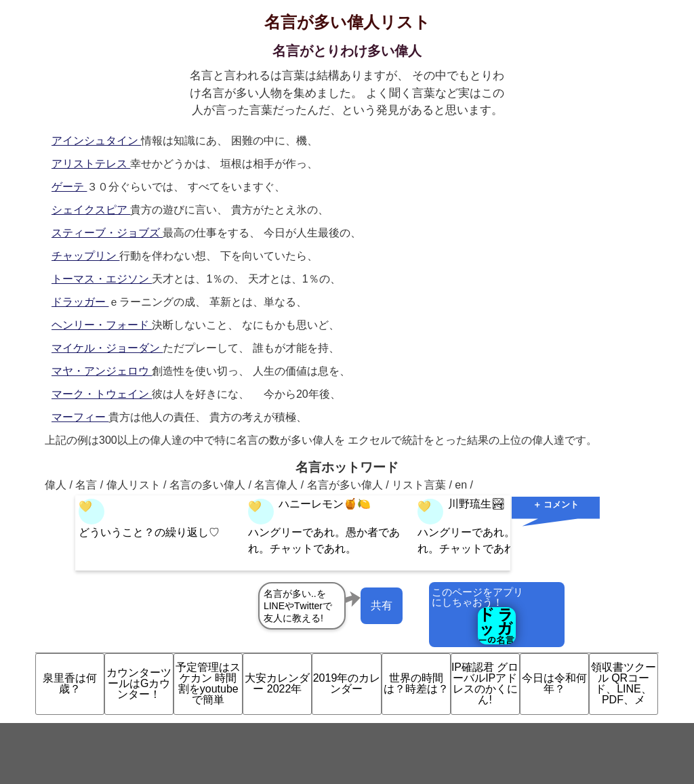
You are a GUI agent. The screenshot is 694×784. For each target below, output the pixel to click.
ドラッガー (80, 302)
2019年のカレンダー (347, 683)
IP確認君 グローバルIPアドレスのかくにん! (485, 683)
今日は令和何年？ (554, 683)
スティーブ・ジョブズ (107, 233)
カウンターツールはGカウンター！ (139, 683)
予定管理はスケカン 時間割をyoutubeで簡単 (208, 683)
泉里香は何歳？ (70, 683)
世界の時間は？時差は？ (416, 683)
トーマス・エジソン (102, 279)
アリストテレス (91, 164)
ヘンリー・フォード (102, 325)
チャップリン (85, 256)
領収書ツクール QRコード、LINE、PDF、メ (624, 683)
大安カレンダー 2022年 (277, 683)
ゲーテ (69, 187)
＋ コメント (556, 504)
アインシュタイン (96, 141)
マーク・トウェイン (102, 394)
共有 (382, 605)
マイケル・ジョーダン (107, 348)
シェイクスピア (91, 210)
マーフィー (80, 417)
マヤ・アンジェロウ (102, 371)
